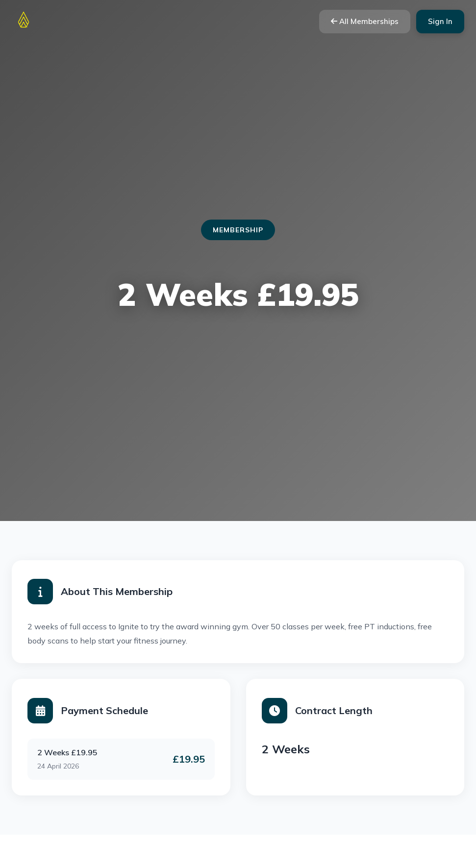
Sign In (440, 21)
